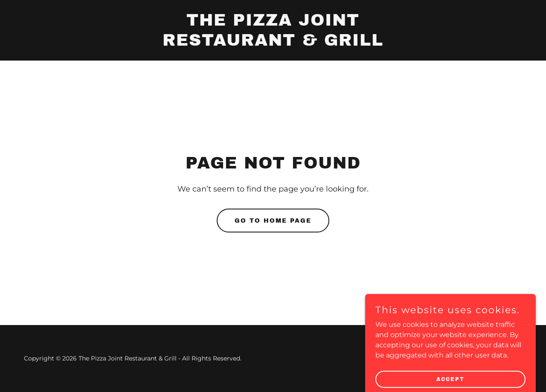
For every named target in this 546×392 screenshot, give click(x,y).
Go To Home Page (273, 221)
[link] (273, 43)
